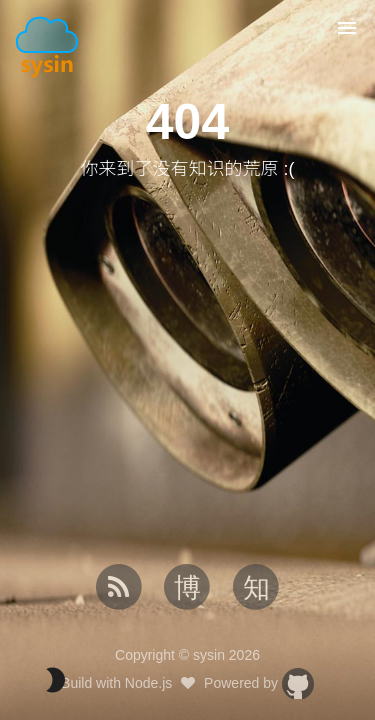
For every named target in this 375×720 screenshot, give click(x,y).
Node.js (148, 683)
